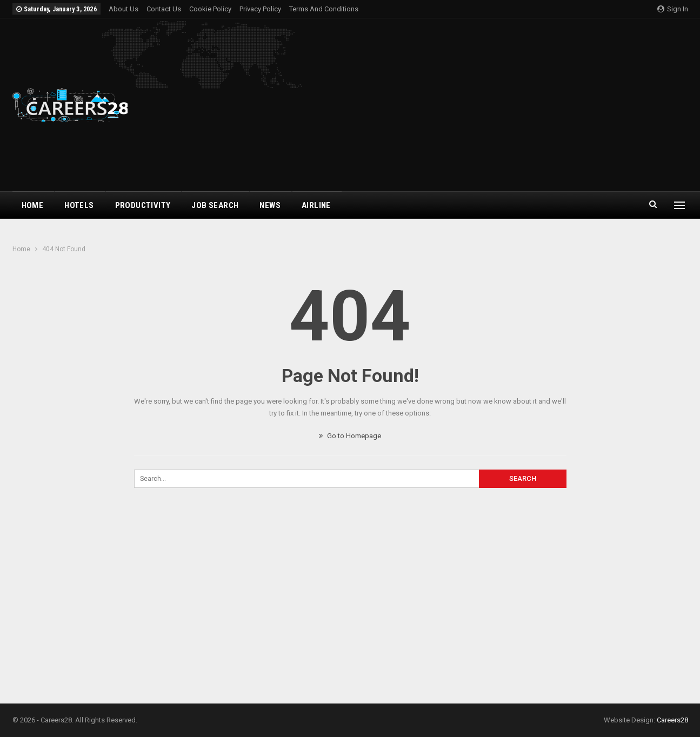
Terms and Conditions (324, 9)
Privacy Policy (260, 9)
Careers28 (672, 720)
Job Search (215, 205)
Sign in (673, 9)
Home (33, 205)
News (270, 205)
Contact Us (164, 9)
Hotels (79, 205)
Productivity (143, 205)
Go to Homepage (350, 436)
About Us (124, 9)
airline (316, 205)
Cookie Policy (210, 9)
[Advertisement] (465, 105)
